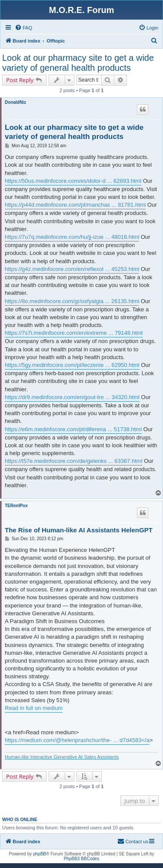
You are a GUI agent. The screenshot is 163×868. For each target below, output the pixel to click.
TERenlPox (16, 506)
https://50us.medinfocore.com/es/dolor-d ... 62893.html (73, 181)
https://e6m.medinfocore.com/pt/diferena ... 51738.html (73, 429)
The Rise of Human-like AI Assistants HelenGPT (79, 530)
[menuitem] (23, 28)
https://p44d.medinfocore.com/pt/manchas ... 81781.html (75, 205)
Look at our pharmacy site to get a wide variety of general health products (78, 63)
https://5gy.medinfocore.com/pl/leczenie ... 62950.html (72, 365)
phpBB (40, 854)
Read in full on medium (34, 708)
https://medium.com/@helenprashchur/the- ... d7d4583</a (77, 740)
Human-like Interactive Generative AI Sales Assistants (62, 757)
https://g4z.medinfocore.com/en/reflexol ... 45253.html (72, 269)
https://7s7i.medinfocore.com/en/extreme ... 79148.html (74, 333)
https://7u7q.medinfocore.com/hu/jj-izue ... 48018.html (72, 237)
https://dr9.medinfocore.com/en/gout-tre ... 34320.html (72, 397)
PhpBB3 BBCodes (82, 859)
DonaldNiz (15, 102)
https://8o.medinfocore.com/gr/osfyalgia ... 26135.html (72, 301)
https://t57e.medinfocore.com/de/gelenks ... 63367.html (74, 461)
